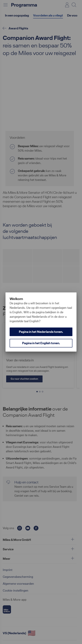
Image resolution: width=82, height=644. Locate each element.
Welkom (16, 299)
